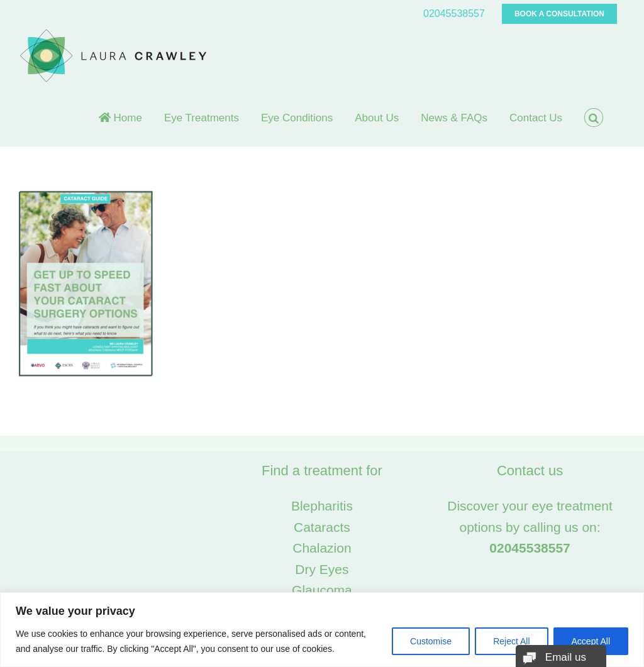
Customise (431, 641)
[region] (322, 630)
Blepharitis (322, 506)
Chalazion (322, 548)
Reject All (511, 641)
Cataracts (322, 527)
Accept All (591, 641)
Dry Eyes (322, 569)
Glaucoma (322, 590)
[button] (594, 118)
